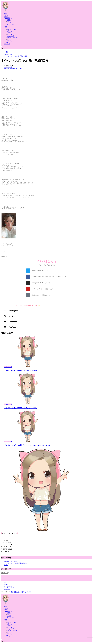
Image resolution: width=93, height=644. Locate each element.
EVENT (6, 15)
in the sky (10, 34)
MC (8, 21)
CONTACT (7, 44)
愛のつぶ (10, 31)
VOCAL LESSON (9, 589)
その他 (9, 23)
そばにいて (11, 36)
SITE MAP (7, 590)
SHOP (6, 26)
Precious (10, 39)
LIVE (9, 20)
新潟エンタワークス (16, 69)
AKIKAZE (10, 33)
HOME (6, 51)
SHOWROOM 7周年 (10, 563)
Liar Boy (10, 41)
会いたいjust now (12, 29)
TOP (5, 14)
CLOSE (3, 48)
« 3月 (2, 555)
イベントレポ (8, 54)
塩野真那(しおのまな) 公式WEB (21, 593)
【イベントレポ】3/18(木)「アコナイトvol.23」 (21, 409)
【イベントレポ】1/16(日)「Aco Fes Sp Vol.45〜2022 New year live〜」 (29, 446)
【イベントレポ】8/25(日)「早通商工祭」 (16, 56)
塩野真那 (7, 69)
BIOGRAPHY (8, 18)
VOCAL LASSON (9, 25)
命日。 (6, 566)
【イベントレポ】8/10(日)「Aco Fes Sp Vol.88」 (21, 372)
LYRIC (6, 28)
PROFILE (7, 17)
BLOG (6, 42)
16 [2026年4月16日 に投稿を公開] (8, 549)
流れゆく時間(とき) (13, 38)
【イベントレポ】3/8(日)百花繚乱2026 (15, 564)
